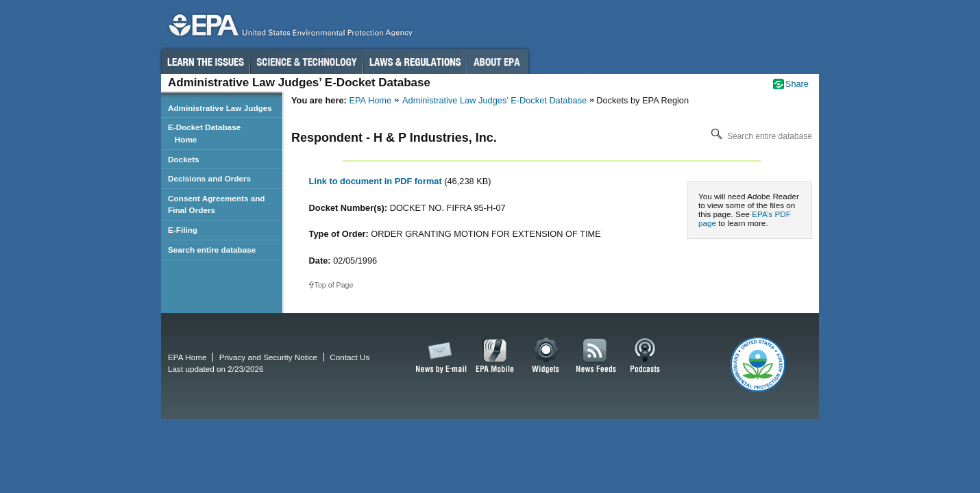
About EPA (498, 62)
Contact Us (350, 357)
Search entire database (760, 136)
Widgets (547, 356)
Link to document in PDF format (377, 181)
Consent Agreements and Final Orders (217, 204)
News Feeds (596, 356)
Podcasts (645, 356)
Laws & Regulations (415, 62)
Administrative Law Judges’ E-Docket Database (494, 100)
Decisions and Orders (209, 178)
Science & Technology (306, 62)
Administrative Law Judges (220, 108)
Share (797, 84)
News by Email (439, 356)
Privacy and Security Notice (268, 357)
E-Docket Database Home (204, 133)
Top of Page (334, 285)
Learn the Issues (205, 62)
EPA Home (370, 100)
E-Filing (183, 230)
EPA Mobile (495, 356)
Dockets (184, 159)
